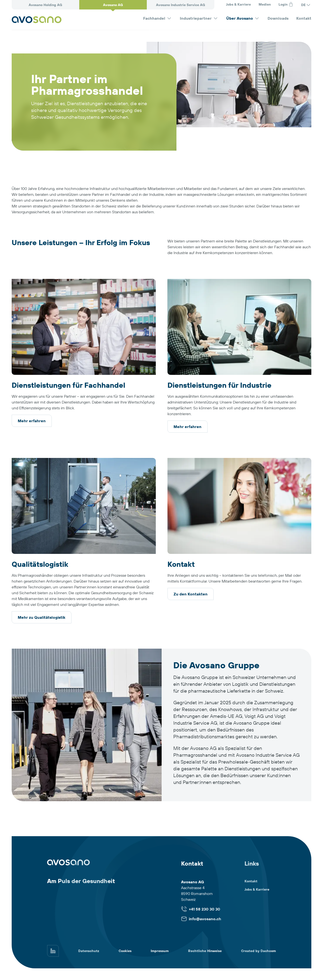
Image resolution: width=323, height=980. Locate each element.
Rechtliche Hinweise (205, 951)
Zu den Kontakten (191, 594)
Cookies (125, 951)
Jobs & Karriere (238, 4)
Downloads (278, 18)
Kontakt (304, 18)
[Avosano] (37, 20)
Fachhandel (158, 18)
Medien (265, 4)
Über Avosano (243, 18)
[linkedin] (53, 951)
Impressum (160, 951)
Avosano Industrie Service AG (181, 5)
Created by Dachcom (258, 951)
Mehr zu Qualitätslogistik (42, 617)
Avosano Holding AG (45, 5)
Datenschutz (89, 951)
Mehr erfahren (32, 421)
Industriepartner (199, 18)
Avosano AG (113, 5)
